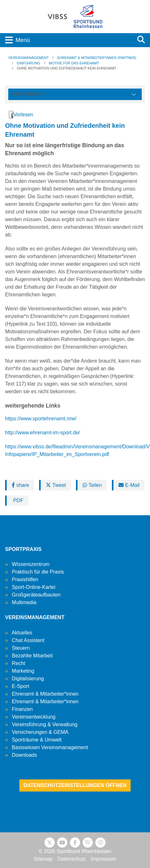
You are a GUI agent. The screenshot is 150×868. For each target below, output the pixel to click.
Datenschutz (72, 859)
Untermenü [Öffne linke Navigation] (28, 94)
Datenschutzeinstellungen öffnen (75, 785)
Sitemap (43, 859)
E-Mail (129, 485)
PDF (17, 500)
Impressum (103, 859)
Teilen (92, 485)
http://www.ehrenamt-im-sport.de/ (43, 433)
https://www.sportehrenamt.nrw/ (41, 419)
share (20, 485)
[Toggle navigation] (66, 40)
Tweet (56, 485)
